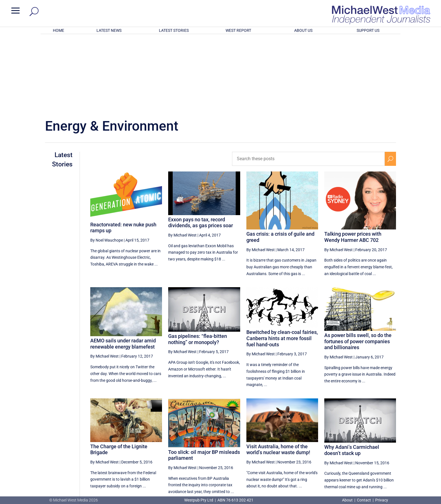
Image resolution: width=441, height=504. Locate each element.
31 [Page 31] (335, 443)
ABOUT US (303, 30)
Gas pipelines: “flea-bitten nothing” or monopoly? (198, 265)
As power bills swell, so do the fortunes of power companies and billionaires (358, 267)
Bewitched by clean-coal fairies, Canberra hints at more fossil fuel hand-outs (282, 264)
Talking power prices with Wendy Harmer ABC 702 (353, 163)
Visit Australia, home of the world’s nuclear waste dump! (278, 376)
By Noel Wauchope (107, 166)
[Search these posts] (309, 85)
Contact (364, 500)
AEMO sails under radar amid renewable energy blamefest (123, 270)
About (348, 500)
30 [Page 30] (321, 443)
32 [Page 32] (349, 443)
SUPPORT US (368, 30)
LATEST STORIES (174, 30)
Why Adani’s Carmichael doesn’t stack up (352, 376)
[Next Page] (391, 443)
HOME (58, 30)
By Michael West (182, 161)
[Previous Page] (308, 443)
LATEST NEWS (109, 30)
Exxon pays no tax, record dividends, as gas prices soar (201, 149)
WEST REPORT (238, 30)
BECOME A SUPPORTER (411, 464)
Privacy (382, 500)
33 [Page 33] (363, 443)
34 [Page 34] (377, 443)
